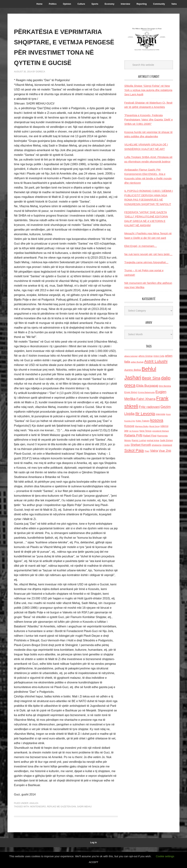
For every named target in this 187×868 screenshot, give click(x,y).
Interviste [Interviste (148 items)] (160, 414)
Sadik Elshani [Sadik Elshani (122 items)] (166, 440)
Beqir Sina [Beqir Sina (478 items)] (151, 378)
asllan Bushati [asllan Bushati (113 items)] (137, 362)
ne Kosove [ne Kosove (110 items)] (134, 431)
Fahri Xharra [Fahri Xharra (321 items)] (146, 399)
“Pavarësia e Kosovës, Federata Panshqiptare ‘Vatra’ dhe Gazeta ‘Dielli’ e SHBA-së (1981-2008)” (148, 120)
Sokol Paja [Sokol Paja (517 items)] (134, 450)
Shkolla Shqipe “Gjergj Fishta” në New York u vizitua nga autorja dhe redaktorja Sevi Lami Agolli (148, 90)
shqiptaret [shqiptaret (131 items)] (167, 445)
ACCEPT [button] (94, 862)
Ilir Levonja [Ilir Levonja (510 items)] (145, 414)
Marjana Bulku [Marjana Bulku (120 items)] (142, 426)
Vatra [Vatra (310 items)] (154, 451)
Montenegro (38, 827)
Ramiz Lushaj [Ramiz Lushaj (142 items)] (139, 440)
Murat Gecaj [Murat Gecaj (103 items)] (154, 426)
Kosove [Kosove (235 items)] (129, 426)
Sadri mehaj (84, 827)
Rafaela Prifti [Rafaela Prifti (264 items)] (133, 435)
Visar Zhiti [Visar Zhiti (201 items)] (165, 451)
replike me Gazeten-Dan (61, 827)
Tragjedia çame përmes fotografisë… (146, 262)
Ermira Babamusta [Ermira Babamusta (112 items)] (146, 392)
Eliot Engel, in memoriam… (141, 246)
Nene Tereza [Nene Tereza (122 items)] (145, 431)
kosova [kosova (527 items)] (157, 420)
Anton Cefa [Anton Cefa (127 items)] (159, 356)
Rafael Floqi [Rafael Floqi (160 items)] (150, 436)
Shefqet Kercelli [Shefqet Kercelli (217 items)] (141, 445)
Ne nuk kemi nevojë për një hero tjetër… (148, 254)
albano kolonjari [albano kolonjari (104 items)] (131, 356)
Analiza (34, 824)
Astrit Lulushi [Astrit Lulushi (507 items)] (156, 361)
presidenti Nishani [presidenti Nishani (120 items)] (161, 431)
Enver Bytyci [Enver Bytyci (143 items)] (131, 392)
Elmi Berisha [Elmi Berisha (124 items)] (165, 386)
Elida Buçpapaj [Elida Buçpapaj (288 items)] (147, 386)
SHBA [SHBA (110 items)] (127, 445)
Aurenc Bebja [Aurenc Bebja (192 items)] (133, 370)
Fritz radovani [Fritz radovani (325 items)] (149, 407)
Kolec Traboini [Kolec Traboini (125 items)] (143, 421)
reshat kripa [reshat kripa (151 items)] (153, 440)
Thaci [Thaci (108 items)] (147, 451)
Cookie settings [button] (165, 856)
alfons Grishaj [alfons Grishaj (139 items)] (146, 356)
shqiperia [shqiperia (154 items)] (157, 445)
